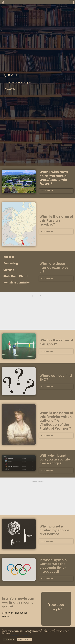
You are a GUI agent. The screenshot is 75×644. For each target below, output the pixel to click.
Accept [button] (20, 640)
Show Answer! (48, 191)
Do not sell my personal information (15, 636)
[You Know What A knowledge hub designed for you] (3, 2)
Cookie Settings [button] (9, 640)
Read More (6, 633)
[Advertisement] (37, 312)
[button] (56, 191)
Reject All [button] (28, 640)
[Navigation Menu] (71, 2)
